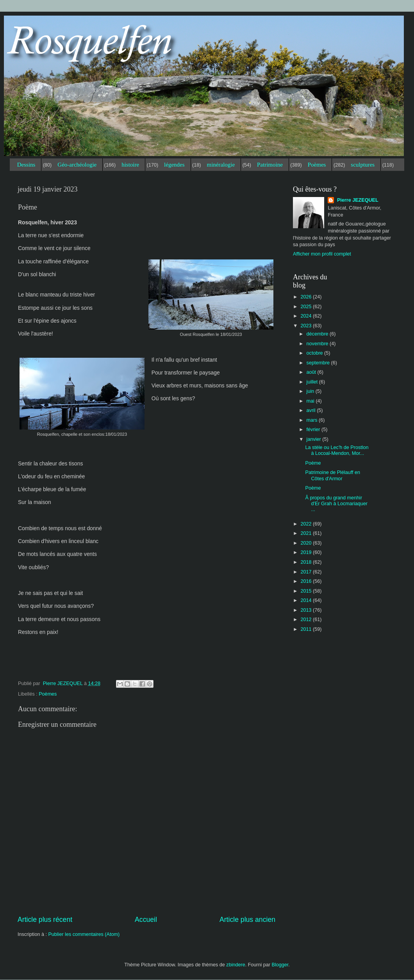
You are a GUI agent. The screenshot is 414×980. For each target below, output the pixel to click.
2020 (307, 543)
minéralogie (221, 165)
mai (311, 401)
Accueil (146, 920)
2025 (307, 307)
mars (313, 420)
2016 (307, 581)
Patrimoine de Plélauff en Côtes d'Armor (333, 475)
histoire (130, 165)
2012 (307, 620)
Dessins (26, 165)
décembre (318, 334)
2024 (307, 316)
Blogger (280, 965)
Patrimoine (270, 165)
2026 (307, 297)
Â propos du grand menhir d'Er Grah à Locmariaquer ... (336, 504)
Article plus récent (45, 920)
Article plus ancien (247, 920)
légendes (174, 165)
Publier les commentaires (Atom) (84, 934)
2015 (307, 591)
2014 (307, 600)
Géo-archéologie (77, 165)
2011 (307, 629)
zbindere (236, 965)
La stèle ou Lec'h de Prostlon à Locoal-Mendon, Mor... (337, 450)
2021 (307, 533)
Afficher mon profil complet (322, 254)
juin (311, 391)
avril (312, 410)
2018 (307, 562)
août (312, 372)
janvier (315, 439)
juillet (313, 382)
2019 (307, 552)
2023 (307, 326)
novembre (318, 344)
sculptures (363, 165)
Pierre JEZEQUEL (357, 200)
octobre (316, 353)
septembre (319, 363)
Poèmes (317, 165)
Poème (313, 463)
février (314, 430)
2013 (307, 610)
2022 (307, 524)
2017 (307, 572)
